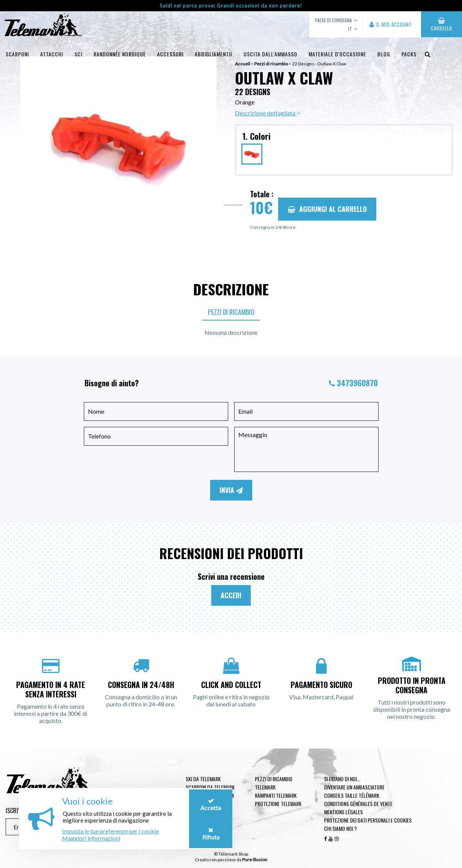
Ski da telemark (203, 779)
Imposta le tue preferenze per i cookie (111, 831)
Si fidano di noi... (342, 779)
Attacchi (52, 54)
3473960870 (357, 383)
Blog (384, 54)
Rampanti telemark (276, 795)
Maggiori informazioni (91, 838)
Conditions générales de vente (358, 804)
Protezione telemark (278, 804)
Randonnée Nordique (120, 54)
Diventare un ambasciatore (354, 787)
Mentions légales (343, 812)
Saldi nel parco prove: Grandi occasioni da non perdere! (231, 6)
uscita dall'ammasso (270, 54)
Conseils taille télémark (352, 795)
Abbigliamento (214, 54)
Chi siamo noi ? (340, 828)
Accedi (231, 595)
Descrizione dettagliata (268, 113)
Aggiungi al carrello (327, 209)
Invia (231, 490)
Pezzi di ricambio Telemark (274, 783)
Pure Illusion (255, 860)
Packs (409, 54)
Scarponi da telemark (210, 787)
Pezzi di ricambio (231, 312)
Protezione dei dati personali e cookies (368, 820)
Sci (78, 54)
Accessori (170, 54)
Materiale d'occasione (337, 54)
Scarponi (17, 54)
